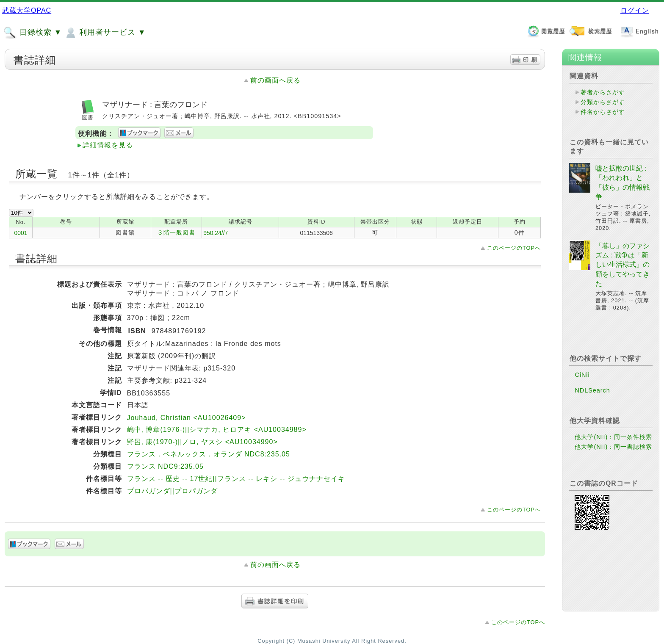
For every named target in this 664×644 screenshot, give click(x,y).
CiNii (582, 375)
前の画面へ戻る (275, 80)
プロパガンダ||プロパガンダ (172, 491)
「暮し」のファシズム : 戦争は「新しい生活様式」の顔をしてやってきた (622, 265)
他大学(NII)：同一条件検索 (613, 437)
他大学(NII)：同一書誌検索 (613, 447)
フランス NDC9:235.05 (165, 466)
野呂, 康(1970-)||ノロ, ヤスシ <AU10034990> (202, 442)
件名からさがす (603, 112)
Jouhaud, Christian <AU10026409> (187, 418)
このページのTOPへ (514, 248)
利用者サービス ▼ (105, 33)
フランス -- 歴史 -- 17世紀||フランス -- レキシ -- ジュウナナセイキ (236, 479)
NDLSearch (592, 390)
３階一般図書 (176, 232)
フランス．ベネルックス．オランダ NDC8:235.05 (209, 454)
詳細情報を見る (108, 145)
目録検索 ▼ (33, 33)
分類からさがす (603, 102)
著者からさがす (603, 92)
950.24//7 (216, 233)
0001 (21, 233)
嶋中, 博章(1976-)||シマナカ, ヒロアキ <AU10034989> (217, 430)
